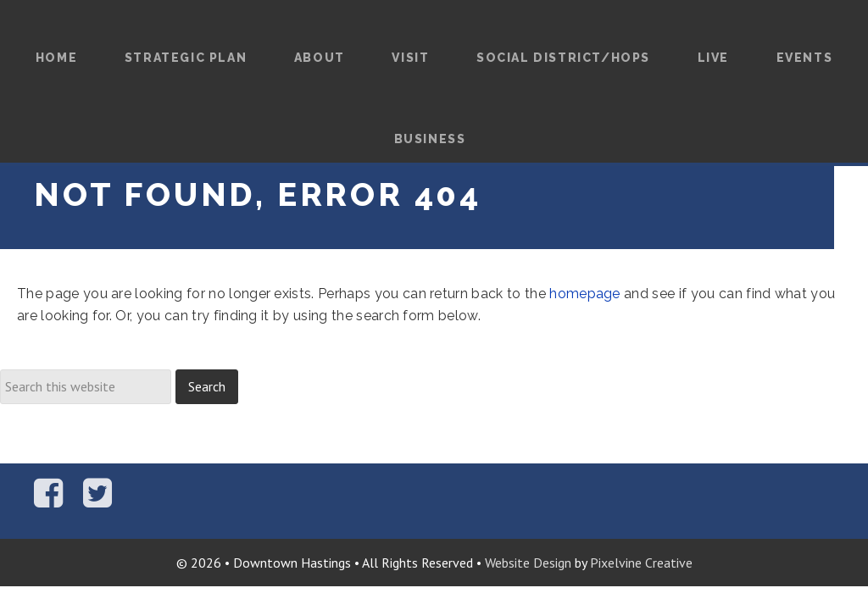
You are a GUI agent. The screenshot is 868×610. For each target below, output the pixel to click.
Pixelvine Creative (641, 563)
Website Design (528, 563)
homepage (585, 294)
